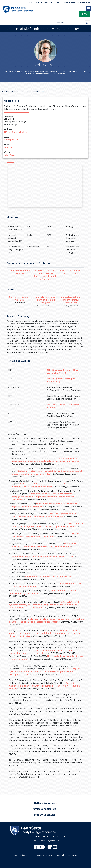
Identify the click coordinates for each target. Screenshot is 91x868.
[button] (84, 15)
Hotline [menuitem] (46, 836)
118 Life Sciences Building (16, 132)
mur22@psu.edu (11, 140)
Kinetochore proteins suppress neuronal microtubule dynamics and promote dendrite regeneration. (46, 620)
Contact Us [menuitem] (55, 836)
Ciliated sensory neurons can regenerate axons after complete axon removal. (47, 525)
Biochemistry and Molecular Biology (40, 29)
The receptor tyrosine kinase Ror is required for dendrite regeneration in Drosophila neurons (44, 672)
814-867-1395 (10, 147)
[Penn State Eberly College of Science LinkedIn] (50, 848)
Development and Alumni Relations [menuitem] (56, 3)
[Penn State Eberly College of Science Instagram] (46, 848)
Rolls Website (11, 155)
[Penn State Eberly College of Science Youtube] (55, 848)
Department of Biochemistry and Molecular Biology (21, 91)
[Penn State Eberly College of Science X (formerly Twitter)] (41, 848)
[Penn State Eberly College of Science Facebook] (36, 848)
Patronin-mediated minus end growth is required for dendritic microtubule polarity (44, 686)
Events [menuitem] (38, 3)
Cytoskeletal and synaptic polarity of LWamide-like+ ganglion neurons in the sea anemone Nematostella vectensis (44, 605)
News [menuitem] (31, 3)
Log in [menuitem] (63, 836)
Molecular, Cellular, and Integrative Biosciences (71, 300)
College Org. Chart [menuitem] (33, 836)
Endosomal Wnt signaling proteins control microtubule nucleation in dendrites (42, 652)
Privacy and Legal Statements (66, 855)
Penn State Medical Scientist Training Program (45, 300)
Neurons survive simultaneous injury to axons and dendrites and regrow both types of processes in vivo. (45, 633)
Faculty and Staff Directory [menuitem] (81, 3)
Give (84, 14)
